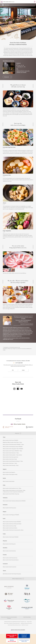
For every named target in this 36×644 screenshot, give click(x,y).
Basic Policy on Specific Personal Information (12, 623)
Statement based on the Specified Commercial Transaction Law (15, 622)
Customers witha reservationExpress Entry (24, 636)
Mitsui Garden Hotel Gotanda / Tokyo (11, 465)
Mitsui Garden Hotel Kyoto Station (10, 528)
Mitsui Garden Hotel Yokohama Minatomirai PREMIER (14, 501)
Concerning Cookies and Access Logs (14, 625)
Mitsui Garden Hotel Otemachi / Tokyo (11, 453)
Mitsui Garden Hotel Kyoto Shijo (10, 526)
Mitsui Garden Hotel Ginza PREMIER (10, 440)
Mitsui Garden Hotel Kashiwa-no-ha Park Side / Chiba (14, 491)
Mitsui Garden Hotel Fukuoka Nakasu (11, 560)
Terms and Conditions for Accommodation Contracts (9, 618)
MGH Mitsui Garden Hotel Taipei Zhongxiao (12, 574)
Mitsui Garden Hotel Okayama (9, 544)
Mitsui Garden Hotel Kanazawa (9, 508)
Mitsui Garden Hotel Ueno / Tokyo (10, 463)
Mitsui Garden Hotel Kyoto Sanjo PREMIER (12, 522)
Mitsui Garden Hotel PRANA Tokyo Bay (11, 494)
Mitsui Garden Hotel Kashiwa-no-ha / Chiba (12, 488)
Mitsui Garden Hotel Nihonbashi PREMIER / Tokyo (13, 444)
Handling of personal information (26, 623)
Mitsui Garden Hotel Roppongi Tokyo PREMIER (13, 447)
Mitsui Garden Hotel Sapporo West (10, 474)
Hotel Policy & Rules (27, 617)
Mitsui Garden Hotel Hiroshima (9, 551)
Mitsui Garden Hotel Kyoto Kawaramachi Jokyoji (13, 530)
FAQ (13, 370)
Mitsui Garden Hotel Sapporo (9, 472)
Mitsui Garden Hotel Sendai (9, 481)
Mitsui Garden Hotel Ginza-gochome (10, 457)
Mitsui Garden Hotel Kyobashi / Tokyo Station (12, 455)
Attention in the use (25, 625)
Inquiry (23, 370)
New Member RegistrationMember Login (24, 641)
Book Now (12, 641)
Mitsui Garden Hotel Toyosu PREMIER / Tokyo (12, 451)
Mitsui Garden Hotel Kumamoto (10, 567)
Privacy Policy (29, 622)
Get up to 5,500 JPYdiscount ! (12, 636)
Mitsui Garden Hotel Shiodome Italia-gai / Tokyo (13, 461)
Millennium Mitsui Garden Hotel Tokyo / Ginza (12, 442)
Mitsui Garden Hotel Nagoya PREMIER (11, 515)
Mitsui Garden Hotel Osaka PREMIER (11, 537)
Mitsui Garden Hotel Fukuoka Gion (10, 558)
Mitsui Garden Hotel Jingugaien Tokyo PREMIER (13, 449)
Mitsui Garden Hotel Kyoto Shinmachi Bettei (12, 524)
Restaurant (7, 77)
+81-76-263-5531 (19, 363)
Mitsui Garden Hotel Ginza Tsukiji (10, 459)
